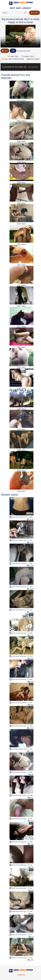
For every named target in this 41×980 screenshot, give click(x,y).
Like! (5, 51)
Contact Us (21, 975)
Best (13, 8)
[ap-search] (14, 13)
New (18, 8)
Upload (34, 13)
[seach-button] (25, 13)
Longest (26, 8)
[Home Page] (21, 3)
